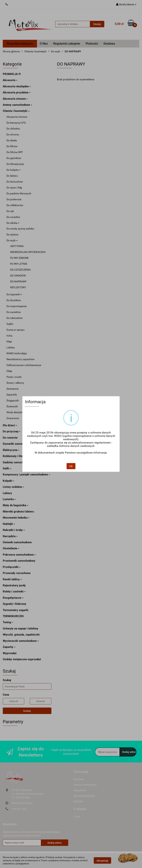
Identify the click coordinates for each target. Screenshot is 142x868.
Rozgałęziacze (13, 598)
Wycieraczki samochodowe (21, 641)
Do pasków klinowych (19, 193)
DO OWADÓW (18, 276)
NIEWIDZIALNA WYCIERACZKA (28, 252)
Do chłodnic (13, 129)
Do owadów (13, 217)
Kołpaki (9, 481)
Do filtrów (12, 146)
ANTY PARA (17, 246)
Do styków (12, 234)
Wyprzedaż (10, 653)
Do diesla (12, 140)
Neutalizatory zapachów (21, 359)
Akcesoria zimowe (15, 99)
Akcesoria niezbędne (17, 86)
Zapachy (9, 647)
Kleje (9, 342)
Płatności (92, 44)
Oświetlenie (11, 548)
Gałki (7, 468)
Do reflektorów (15, 205)
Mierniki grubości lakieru (18, 512)
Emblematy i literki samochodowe (24, 456)
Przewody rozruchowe (17, 573)
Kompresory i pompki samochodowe (26, 475)
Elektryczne (11, 450)
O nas (77, 817)
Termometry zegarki (16, 610)
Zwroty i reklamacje (85, 785)
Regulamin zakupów (67, 44)
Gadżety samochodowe (17, 462)
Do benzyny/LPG (16, 123)
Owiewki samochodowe (17, 542)
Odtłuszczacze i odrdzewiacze (24, 365)
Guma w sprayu (16, 330)
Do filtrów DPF (15, 152)
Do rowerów (10, 438)
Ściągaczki (13, 400)
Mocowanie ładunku (16, 518)
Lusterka (9, 499)
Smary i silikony (15, 383)
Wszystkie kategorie (20, 44)
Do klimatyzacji (15, 164)
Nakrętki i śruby (14, 530)
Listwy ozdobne (13, 487)
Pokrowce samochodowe (19, 555)
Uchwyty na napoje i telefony (21, 629)
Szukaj (27, 711)
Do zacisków (14, 312)
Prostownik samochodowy (19, 561)
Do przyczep (12, 431)
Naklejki (9, 524)
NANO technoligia (17, 353)
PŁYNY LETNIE (19, 264)
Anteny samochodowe (17, 105)
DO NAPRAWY (18, 281)
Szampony (13, 389)
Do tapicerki (14, 294)
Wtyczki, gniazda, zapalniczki (21, 635)
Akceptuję (102, 861)
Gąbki (10, 324)
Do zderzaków (15, 318)
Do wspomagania (17, 306)
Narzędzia (10, 536)
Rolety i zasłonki (14, 591)
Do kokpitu (14, 170)
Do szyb (12, 240)
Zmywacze (13, 418)
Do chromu (13, 134)
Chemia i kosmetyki (16, 111)
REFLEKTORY (18, 287)
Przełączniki (12, 567)
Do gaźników (14, 158)
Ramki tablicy (12, 579)
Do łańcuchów (15, 182)
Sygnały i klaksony (15, 604)
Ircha (9, 336)
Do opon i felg (14, 188)
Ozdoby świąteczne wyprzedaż (22, 659)
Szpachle (12, 395)
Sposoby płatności (84, 796)
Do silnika (13, 223)
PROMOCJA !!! (12, 74)
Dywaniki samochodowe (19, 444)
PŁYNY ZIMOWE (19, 258)
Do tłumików (14, 300)
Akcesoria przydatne (17, 92)
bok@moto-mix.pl (22, 803)
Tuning (8, 622)
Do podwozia (14, 199)
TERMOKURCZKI (13, 616)
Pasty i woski (14, 377)
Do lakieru (12, 176)
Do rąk (10, 211)
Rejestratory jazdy (14, 585)
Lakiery (11, 347)
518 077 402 (19, 809)
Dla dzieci (10, 425)
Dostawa (109, 44)
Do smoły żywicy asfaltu (20, 229)
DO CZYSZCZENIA (20, 270)
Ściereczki (12, 406)
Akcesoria (10, 80)
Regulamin (80, 790)
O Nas (44, 44)
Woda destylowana (17, 412)
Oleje (9, 371)
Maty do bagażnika (16, 505)
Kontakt (78, 801)
